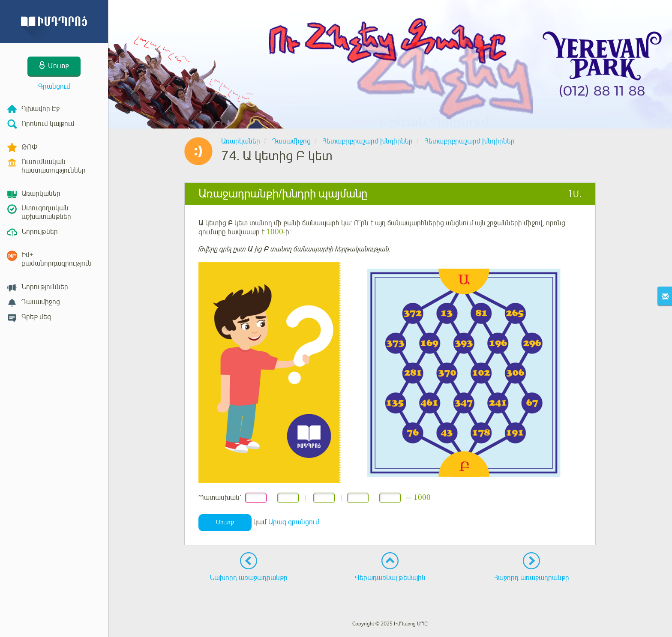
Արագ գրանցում (294, 522)
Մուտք (225, 522)
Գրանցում (54, 87)
